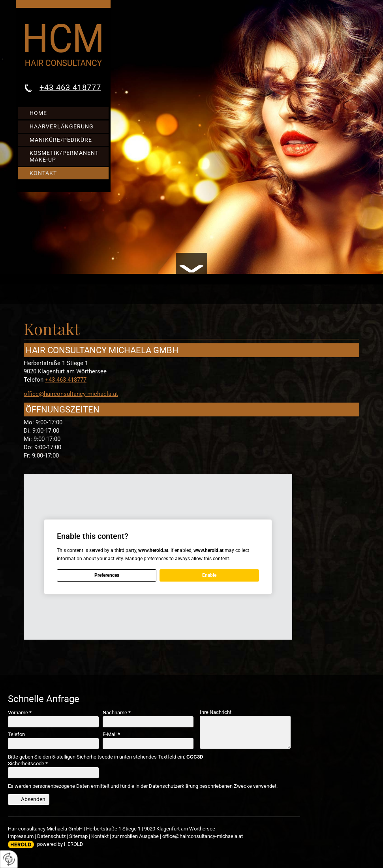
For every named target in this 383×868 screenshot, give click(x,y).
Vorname (20, 713)
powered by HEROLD (60, 844)
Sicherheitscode (28, 764)
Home (38, 113)
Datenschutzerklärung (174, 786)
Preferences (107, 575)
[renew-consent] (9, 859)
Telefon (16, 734)
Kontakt (43, 173)
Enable (209, 575)
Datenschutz (51, 836)
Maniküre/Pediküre (61, 140)
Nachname (117, 713)
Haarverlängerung (62, 126)
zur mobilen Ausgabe (135, 836)
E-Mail (111, 734)
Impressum (21, 836)
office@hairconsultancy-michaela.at (71, 394)
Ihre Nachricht (216, 712)
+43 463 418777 (70, 87)
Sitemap (78, 836)
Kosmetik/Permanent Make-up (64, 156)
